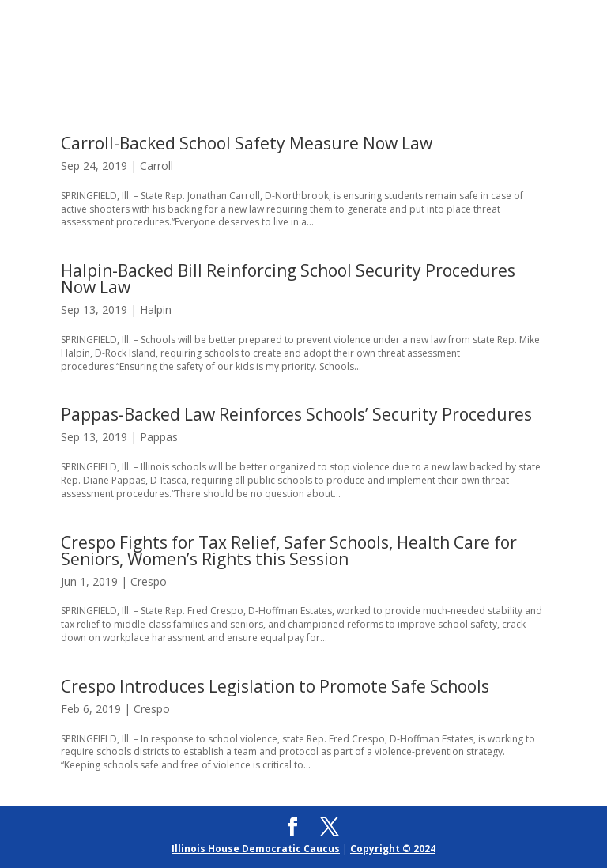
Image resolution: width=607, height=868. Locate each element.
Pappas (159, 437)
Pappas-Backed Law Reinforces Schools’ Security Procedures (296, 414)
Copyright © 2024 (393, 849)
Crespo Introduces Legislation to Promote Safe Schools (275, 686)
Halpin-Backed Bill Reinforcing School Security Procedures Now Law (288, 279)
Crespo (149, 581)
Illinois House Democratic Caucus (256, 849)
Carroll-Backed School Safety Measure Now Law (247, 143)
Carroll (156, 166)
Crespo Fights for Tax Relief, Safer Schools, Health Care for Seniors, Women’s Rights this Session (289, 551)
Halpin (156, 309)
